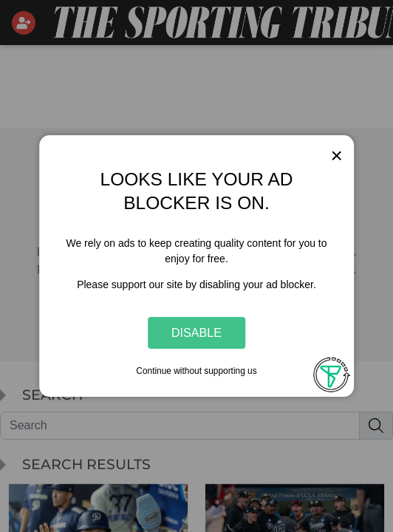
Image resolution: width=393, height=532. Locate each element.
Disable (196, 332)
